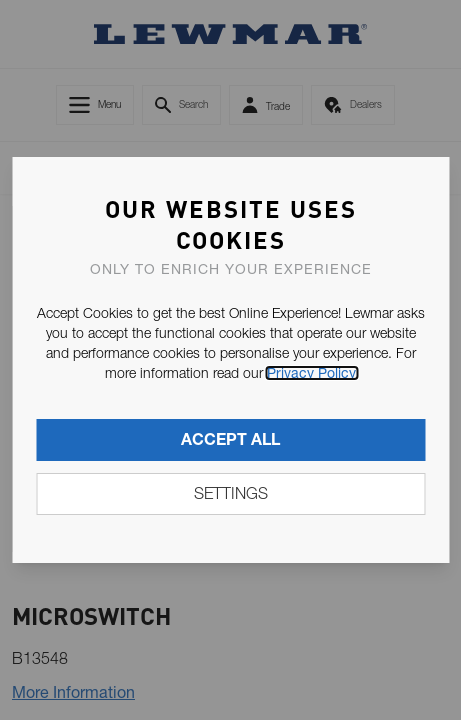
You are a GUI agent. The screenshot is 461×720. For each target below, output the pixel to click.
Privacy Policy (311, 373)
